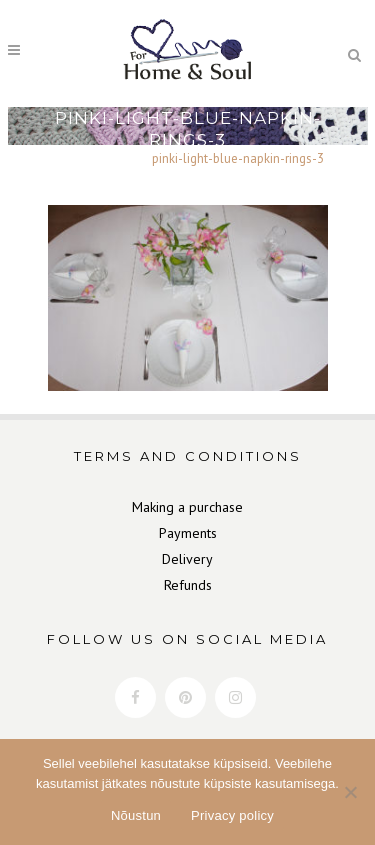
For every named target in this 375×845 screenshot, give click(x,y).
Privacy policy (232, 815)
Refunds (188, 585)
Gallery (118, 158)
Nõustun (136, 815)
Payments (188, 533)
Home (68, 158)
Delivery (187, 559)
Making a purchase (187, 507)
